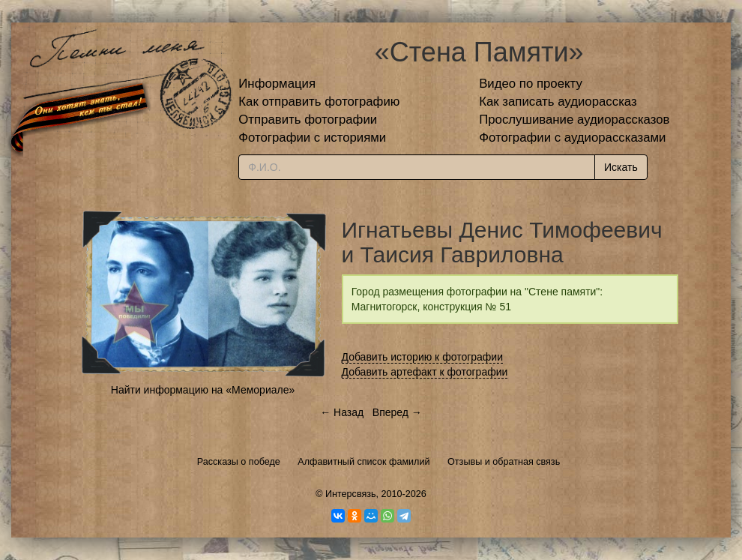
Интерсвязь (351, 494)
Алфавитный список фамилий (364, 462)
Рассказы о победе (239, 462)
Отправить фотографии (308, 120)
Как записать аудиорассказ (558, 102)
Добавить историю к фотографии (423, 357)
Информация (277, 84)
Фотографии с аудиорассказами (572, 138)
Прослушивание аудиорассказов (574, 120)
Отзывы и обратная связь (504, 462)
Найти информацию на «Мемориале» (203, 390)
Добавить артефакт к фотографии (425, 372)
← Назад (342, 412)
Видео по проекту (531, 84)
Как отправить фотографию (319, 102)
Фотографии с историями (312, 138)
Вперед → (397, 412)
